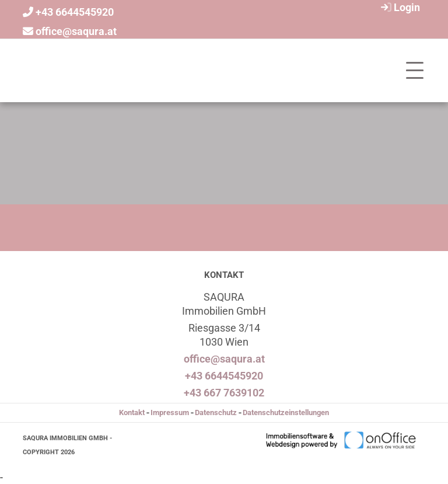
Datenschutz (216, 412)
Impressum (170, 412)
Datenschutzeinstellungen (286, 412)
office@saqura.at (76, 31)
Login (399, 7)
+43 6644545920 (75, 12)
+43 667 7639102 (224, 393)
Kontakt (132, 412)
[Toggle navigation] (415, 71)
